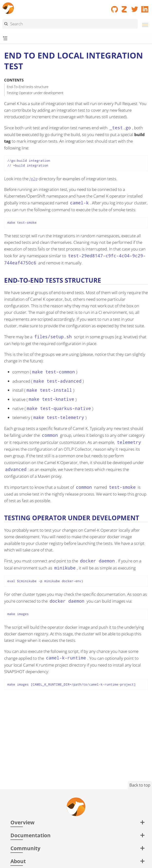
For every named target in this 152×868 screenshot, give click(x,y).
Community (25, 848)
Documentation (31, 835)
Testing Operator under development (35, 93)
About (18, 861)
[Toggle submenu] (5, 39)
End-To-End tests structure (28, 87)
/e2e (34, 179)
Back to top (140, 785)
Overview (22, 822)
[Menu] (144, 24)
